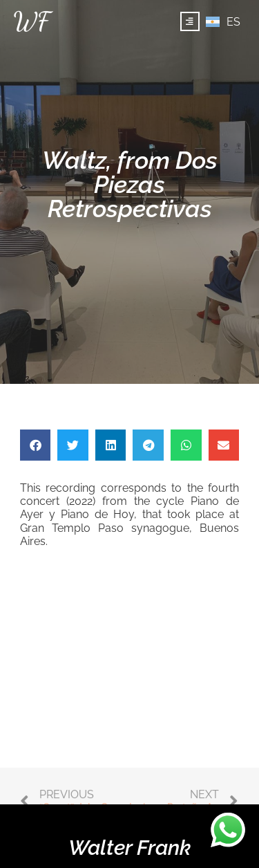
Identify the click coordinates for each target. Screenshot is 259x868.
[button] (36, 445)
